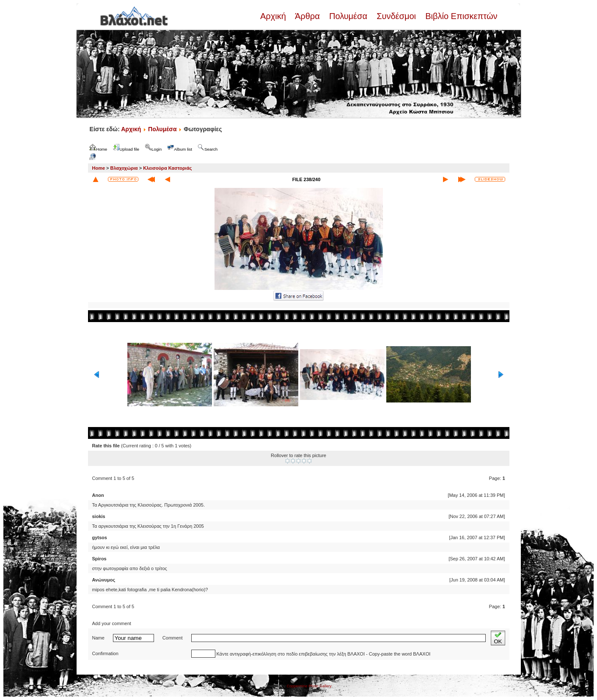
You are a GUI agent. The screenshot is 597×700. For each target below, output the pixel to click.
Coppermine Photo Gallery (309, 686)
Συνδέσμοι (396, 16)
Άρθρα (307, 16)
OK (498, 638)
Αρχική (274, 16)
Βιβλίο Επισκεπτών (460, 16)
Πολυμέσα (348, 16)
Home (99, 168)
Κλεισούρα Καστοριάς (167, 168)
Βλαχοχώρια (124, 168)
